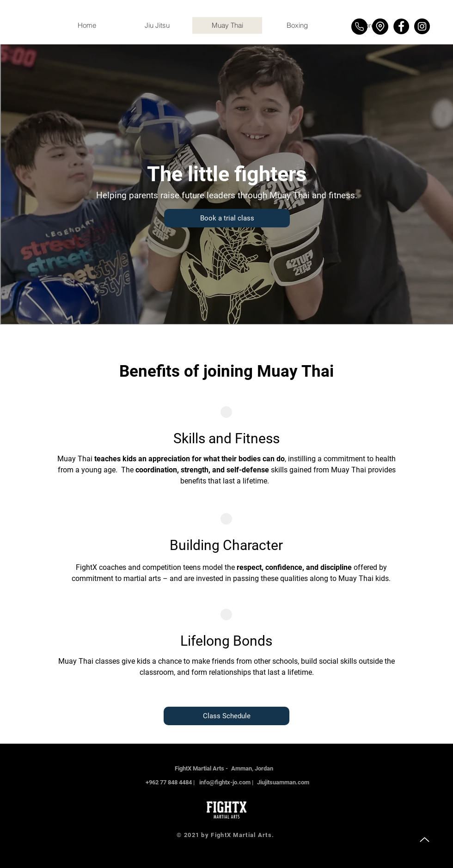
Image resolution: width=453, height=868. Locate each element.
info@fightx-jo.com (225, 782)
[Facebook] (401, 26)
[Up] (424, 839)
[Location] (380, 27)
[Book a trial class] (227, 218)
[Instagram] (422, 26)
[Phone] (359, 27)
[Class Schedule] (226, 716)
